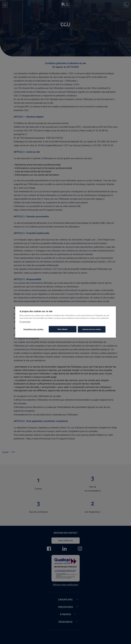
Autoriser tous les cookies (92, 329)
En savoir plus (25, 322)
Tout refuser (63, 329)
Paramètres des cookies (33, 329)
